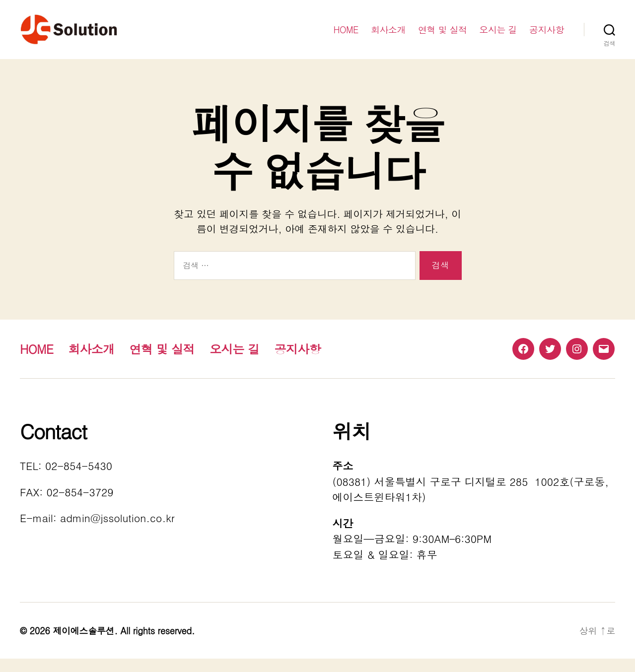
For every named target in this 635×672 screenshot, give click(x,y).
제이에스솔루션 (83, 644)
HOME (346, 36)
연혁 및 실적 (443, 36)
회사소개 (388, 36)
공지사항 (547, 36)
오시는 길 (498, 36)
